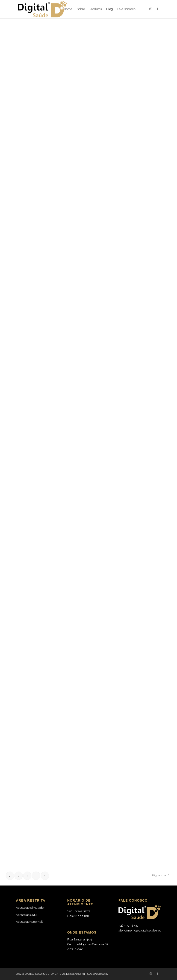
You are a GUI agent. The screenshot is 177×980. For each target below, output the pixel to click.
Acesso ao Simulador (30, 908)
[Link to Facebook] (158, 9)
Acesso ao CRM (26, 915)
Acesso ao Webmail (29, 922)
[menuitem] (68, 9)
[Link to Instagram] (151, 9)
